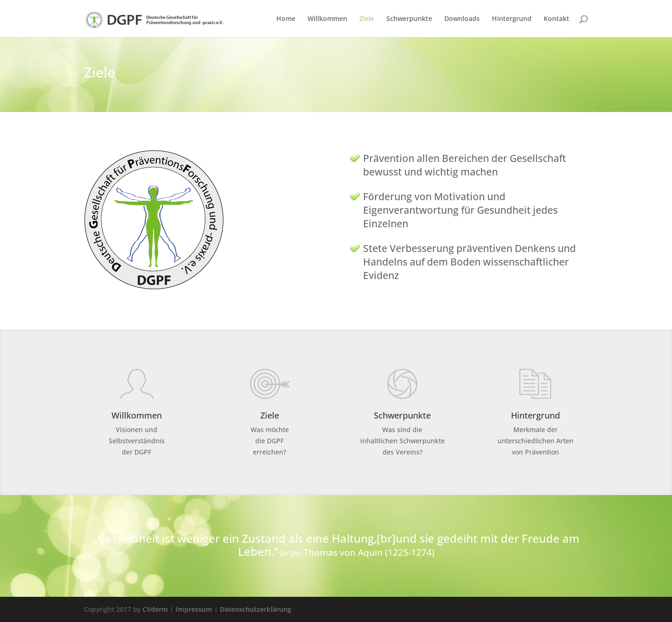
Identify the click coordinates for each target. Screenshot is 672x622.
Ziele (367, 19)
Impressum (194, 609)
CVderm (155, 609)
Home (286, 19)
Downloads (462, 19)
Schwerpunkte (409, 19)
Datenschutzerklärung (255, 609)
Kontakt (556, 19)
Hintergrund (512, 19)
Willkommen (327, 19)
